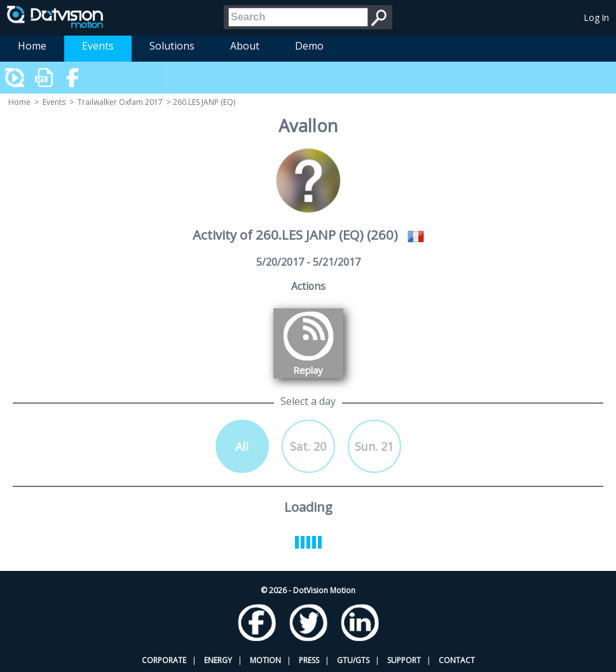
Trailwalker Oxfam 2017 (120, 102)
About (245, 46)
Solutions (172, 46)
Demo (309, 46)
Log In (597, 17)
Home (32, 46)
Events (98, 46)
